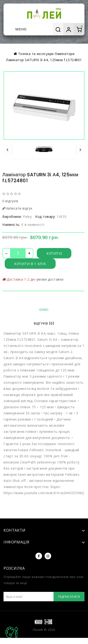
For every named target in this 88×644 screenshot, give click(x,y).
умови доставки (50, 279)
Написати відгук (17, 208)
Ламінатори (65, 54)
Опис (44, 310)
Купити (54, 253)
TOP (12, 632)
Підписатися (69, 597)
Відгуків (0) (44, 323)
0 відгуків (10, 201)
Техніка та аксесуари (36, 54)
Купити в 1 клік (30, 264)
